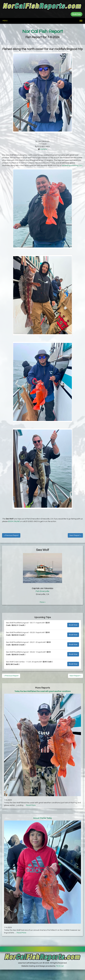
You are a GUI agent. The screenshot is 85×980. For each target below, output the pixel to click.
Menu (5, 21)
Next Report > (75, 535)
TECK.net (60, 966)
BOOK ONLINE (14, 521)
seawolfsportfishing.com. (72, 165)
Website (44, 149)
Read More (31, 805)
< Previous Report (11, 535)
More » (43, 602)
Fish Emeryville (42, 591)
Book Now (73, 625)
